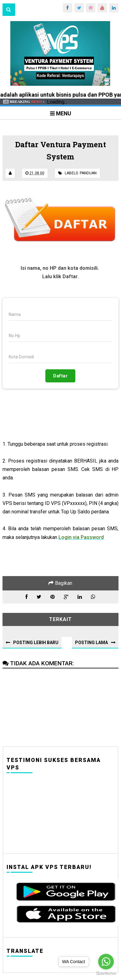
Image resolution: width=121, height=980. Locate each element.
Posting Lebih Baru (36, 643)
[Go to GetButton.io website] (106, 974)
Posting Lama (91, 643)
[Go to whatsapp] (106, 962)
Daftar (60, 376)
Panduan (88, 173)
